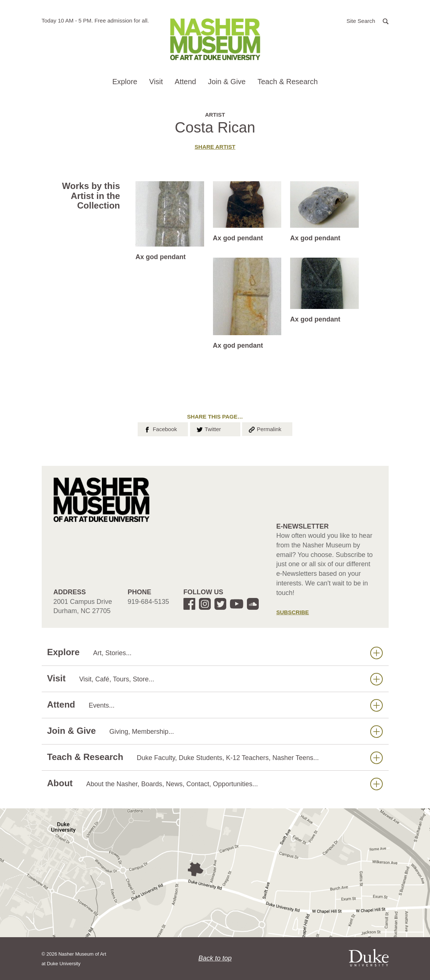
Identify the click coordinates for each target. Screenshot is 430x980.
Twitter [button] (208, 429)
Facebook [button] (160, 429)
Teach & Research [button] (287, 82)
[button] (368, 20)
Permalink (265, 429)
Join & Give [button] (227, 82)
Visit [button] (156, 82)
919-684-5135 (148, 602)
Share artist (215, 147)
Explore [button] (125, 82)
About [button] (215, 783)
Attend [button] (185, 82)
